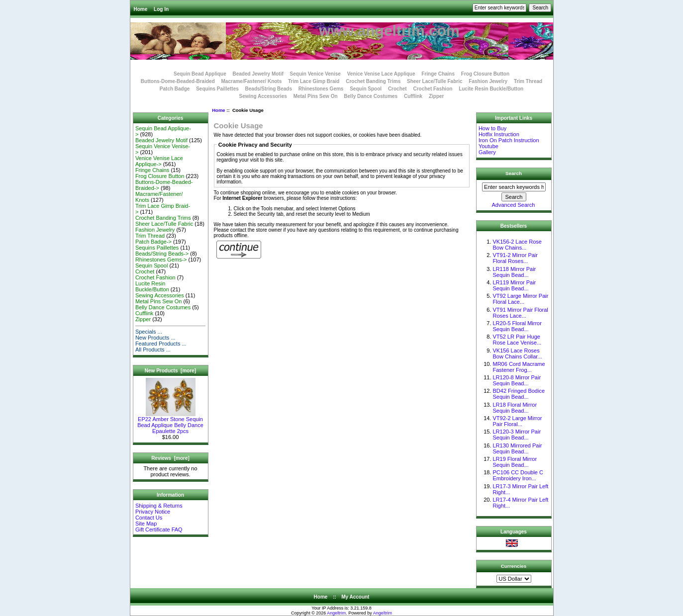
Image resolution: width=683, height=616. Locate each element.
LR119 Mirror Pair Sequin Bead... (514, 285)
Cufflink (413, 96)
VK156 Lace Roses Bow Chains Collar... (517, 353)
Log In (161, 9)
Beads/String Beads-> (162, 254)
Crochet (397, 89)
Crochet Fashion (433, 89)
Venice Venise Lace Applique (381, 74)
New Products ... (155, 338)
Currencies (514, 566)
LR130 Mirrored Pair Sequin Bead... (517, 448)
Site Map (146, 524)
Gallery (487, 152)
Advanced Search (514, 205)
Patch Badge (175, 89)
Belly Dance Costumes (371, 96)
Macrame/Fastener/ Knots (252, 81)
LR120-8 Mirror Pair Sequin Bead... (517, 380)
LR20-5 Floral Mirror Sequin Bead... (517, 326)
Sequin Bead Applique (200, 74)
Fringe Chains (438, 74)
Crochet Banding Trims (373, 81)
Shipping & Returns (159, 506)
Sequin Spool (366, 89)
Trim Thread (528, 81)
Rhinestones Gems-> (161, 260)
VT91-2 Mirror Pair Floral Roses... (515, 258)
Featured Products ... (161, 344)
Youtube (488, 146)
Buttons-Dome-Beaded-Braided (178, 81)
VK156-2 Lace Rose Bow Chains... (517, 245)
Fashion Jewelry (488, 81)
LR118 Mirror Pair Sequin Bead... (514, 272)
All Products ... (153, 350)
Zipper (437, 96)
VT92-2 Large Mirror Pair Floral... (517, 421)
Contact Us (149, 518)
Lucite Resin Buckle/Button (491, 89)
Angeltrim (336, 613)
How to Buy (492, 128)
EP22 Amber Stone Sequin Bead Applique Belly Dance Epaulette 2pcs (170, 423)
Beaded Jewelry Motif (258, 74)
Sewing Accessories (263, 96)
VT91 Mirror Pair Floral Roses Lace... (520, 313)
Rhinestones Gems (321, 89)
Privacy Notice (153, 512)
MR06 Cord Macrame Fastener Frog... (519, 367)
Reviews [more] (170, 458)
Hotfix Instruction (499, 134)
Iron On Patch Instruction (509, 140)
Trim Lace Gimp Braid (314, 81)
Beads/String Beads (269, 89)
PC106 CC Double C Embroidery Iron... (518, 475)
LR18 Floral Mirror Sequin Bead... (515, 408)
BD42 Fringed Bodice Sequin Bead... (519, 394)
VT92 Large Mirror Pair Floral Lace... (520, 299)
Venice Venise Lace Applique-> (159, 161)
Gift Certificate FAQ (159, 529)
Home (141, 9)
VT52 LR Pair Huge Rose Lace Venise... (517, 340)
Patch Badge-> (153, 242)
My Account (355, 597)
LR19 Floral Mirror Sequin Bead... (515, 462)
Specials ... (149, 332)
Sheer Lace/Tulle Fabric (435, 81)
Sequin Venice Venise (315, 74)
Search (514, 173)
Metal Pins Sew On (316, 96)
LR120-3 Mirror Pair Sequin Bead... (517, 435)
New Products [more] (170, 371)
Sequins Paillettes (217, 89)
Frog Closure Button (485, 74)
